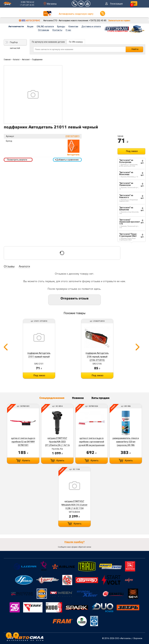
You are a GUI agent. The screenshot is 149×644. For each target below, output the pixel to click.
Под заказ (132, 151)
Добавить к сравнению (67, 160)
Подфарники (37, 59)
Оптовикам (44, 30)
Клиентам (73, 26)
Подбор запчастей (15, 43)
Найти (135, 49)
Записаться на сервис (119, 21)
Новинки (78, 398)
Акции (30, 26)
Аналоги (24, 267)
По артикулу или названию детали (48, 42)
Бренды (61, 26)
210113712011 (72, 136)
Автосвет (26, 59)
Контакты (57, 30)
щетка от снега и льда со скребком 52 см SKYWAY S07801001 (23, 442)
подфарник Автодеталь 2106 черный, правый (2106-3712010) (97, 357)
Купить (26, 461)
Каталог (16, 59)
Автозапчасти (16, 26)
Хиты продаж (100, 398)
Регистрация (116, 4)
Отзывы (9, 267)
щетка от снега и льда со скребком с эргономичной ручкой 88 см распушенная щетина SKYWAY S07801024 (92, 445)
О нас (68, 30)
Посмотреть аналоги (17, 160)
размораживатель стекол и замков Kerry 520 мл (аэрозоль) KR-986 (126, 442)
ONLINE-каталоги (45, 26)
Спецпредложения (52, 398)
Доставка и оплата (91, 26)
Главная (7, 59)
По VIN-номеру (76, 42)
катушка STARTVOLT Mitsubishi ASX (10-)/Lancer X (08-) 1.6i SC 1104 (74, 505)
